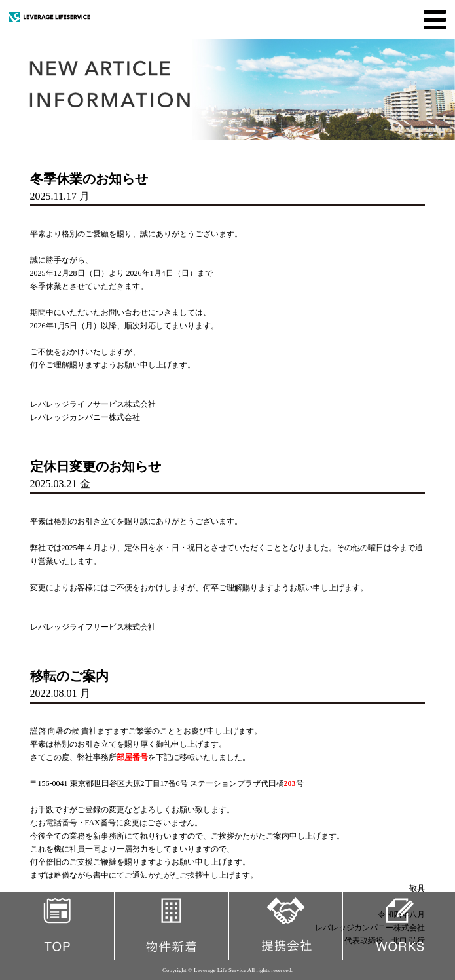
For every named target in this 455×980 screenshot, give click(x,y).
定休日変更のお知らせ (96, 466)
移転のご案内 (69, 676)
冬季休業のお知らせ (89, 179)
